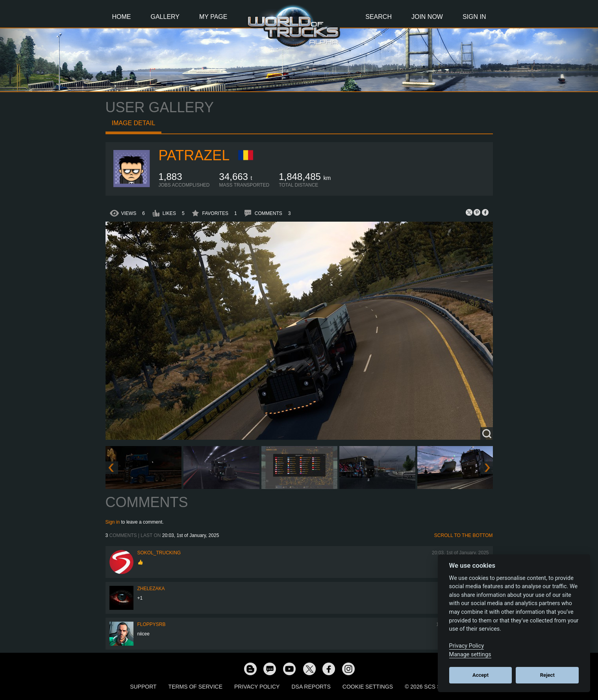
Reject (547, 675)
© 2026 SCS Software (436, 687)
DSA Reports (311, 687)
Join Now (427, 17)
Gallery (165, 17)
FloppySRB (152, 624)
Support (143, 687)
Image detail (134, 123)
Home (122, 17)
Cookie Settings (368, 687)
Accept (480, 675)
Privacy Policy (257, 687)
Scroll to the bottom (464, 535)
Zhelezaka (151, 589)
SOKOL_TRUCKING (159, 553)
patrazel (194, 155)
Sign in (113, 522)
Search (379, 17)
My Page (213, 17)
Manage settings (470, 655)
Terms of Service (195, 687)
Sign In (474, 17)
